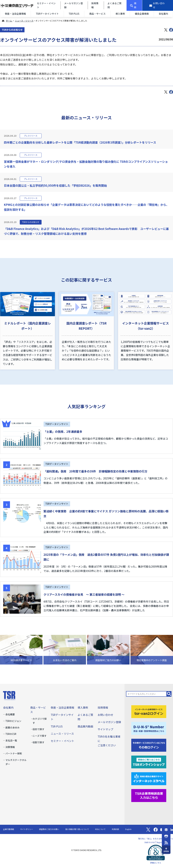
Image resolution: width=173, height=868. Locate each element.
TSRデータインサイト (47, 14)
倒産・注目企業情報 (15, 14)
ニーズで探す (40, 736)
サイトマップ (105, 729)
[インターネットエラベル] (149, 778)
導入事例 (120, 14)
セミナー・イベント (62, 741)
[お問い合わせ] (158, 5)
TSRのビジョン (13, 721)
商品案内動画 (85, 726)
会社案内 (163, 14)
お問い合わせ (105, 715)
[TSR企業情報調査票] (149, 795)
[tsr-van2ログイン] (149, 711)
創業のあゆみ (12, 727)
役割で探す (38, 742)
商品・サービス (97, 14)
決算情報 (10, 747)
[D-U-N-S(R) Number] (149, 728)
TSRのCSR (11, 734)
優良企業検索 (142, 14)
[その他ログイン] (149, 745)
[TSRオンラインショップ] (149, 761)
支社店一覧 (11, 740)
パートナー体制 (14, 753)
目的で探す (38, 729)
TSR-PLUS (74, 14)
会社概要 (10, 714)
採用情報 (103, 707)
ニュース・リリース (24, 21)
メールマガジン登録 (109, 722)
